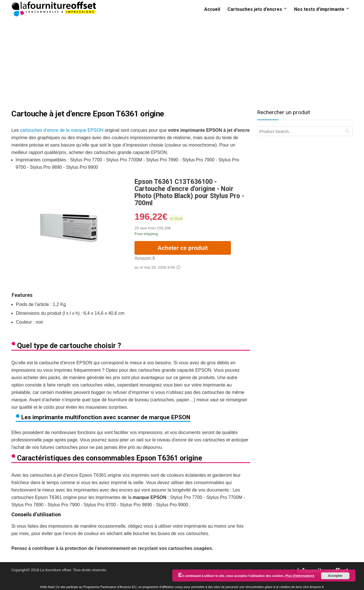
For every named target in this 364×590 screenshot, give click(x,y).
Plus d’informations (300, 576)
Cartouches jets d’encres (255, 9)
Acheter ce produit (183, 248)
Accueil (212, 9)
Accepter (335, 576)
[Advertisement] (182, 61)
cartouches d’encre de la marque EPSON (62, 130)
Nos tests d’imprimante (319, 9)
